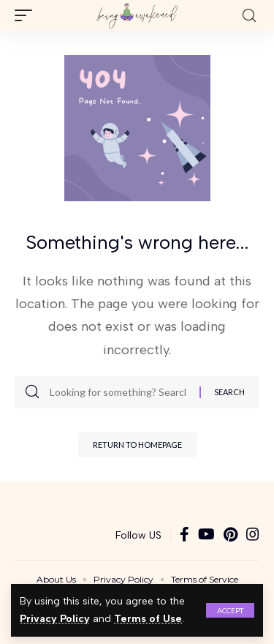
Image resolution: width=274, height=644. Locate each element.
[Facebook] (184, 535)
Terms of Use (148, 619)
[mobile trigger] (27, 15)
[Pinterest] (231, 535)
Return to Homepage (137, 445)
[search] (249, 16)
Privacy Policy (55, 619)
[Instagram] (253, 535)
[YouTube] (206, 535)
